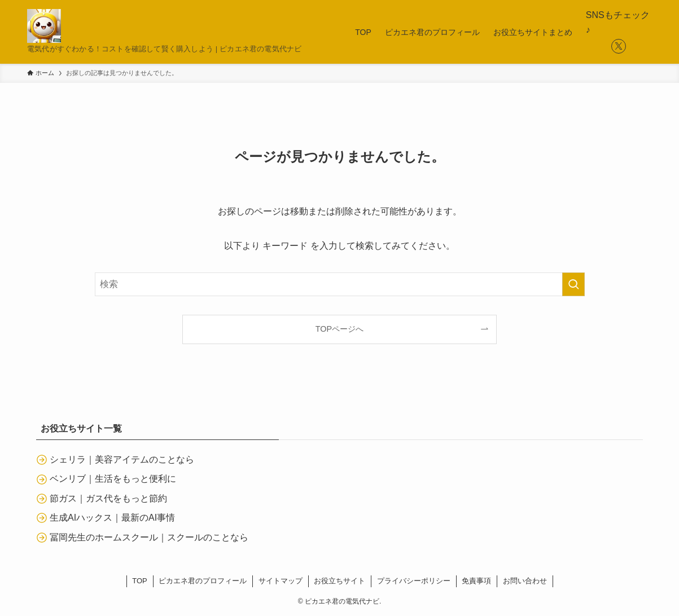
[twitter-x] (619, 46)
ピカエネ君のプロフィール (203, 581)
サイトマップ (281, 581)
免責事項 (476, 581)
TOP (140, 581)
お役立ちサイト (339, 581)
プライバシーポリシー (414, 581)
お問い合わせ (525, 581)
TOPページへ (339, 329)
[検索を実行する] (573, 284)
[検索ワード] (340, 284)
